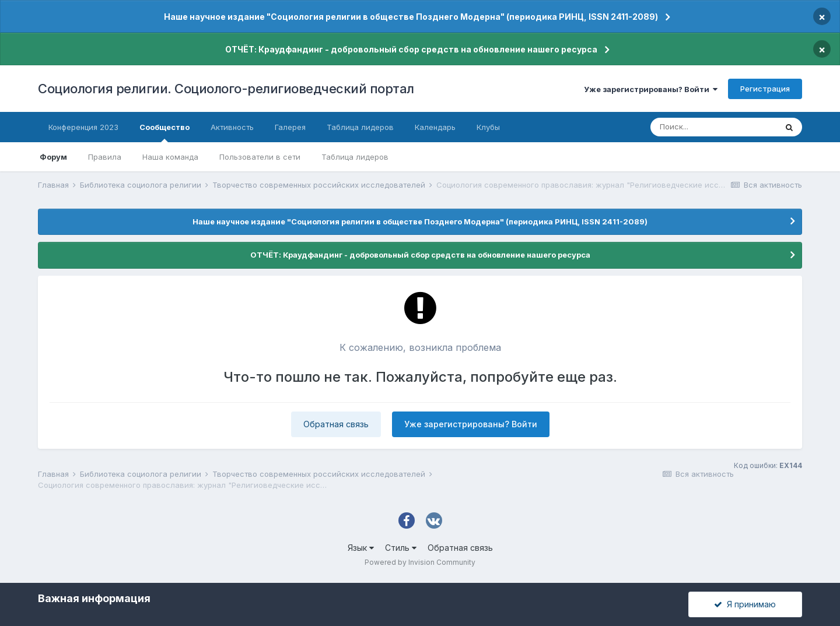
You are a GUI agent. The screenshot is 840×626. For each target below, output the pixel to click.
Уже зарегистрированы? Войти (651, 89)
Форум (53, 157)
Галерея (290, 127)
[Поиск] (713, 127)
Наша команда (170, 157)
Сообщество (164, 132)
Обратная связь (336, 424)
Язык (361, 548)
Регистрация (765, 89)
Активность (232, 127)
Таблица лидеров (355, 157)
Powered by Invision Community (420, 562)
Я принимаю (745, 604)
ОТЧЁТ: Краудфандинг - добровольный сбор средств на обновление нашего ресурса (411, 49)
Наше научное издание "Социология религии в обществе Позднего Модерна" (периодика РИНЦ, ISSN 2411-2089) (411, 17)
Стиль (401, 548)
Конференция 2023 (83, 127)
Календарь (435, 127)
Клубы (488, 127)
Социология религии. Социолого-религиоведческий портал (226, 89)
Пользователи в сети (260, 157)
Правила (105, 157)
